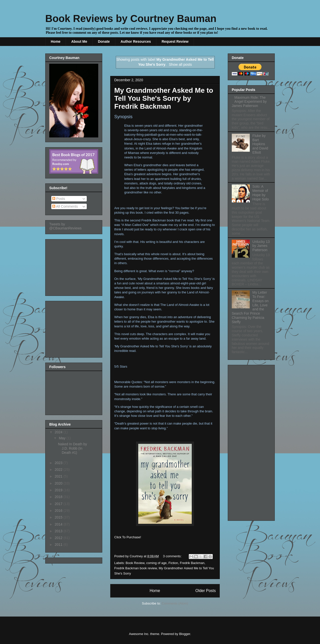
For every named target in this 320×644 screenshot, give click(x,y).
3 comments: (173, 556)
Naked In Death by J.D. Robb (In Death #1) (72, 448)
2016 (59, 511)
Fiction (173, 563)
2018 (59, 497)
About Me (79, 41)
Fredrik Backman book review (136, 568)
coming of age (156, 563)
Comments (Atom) (175, 603)
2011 (59, 545)
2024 (59, 432)
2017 (59, 504)
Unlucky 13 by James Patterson (261, 246)
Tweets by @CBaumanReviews (65, 226)
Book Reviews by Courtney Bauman (131, 18)
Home (56, 41)
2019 (59, 490)
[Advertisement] (74, 266)
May (62, 438)
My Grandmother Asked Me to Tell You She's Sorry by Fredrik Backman (164, 98)
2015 (59, 517)
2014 (59, 524)
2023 (59, 463)
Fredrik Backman (192, 563)
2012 (59, 538)
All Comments (65, 206)
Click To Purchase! (128, 537)
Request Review (175, 41)
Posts (59, 199)
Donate (104, 41)
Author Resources (136, 41)
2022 (59, 470)
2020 (59, 483)
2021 (59, 476)
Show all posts (180, 64)
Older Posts (206, 591)
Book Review (135, 563)
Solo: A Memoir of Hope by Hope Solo (261, 193)
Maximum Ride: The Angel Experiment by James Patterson (249, 102)
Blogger (184, 634)
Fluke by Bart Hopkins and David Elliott (260, 144)
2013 (59, 531)
